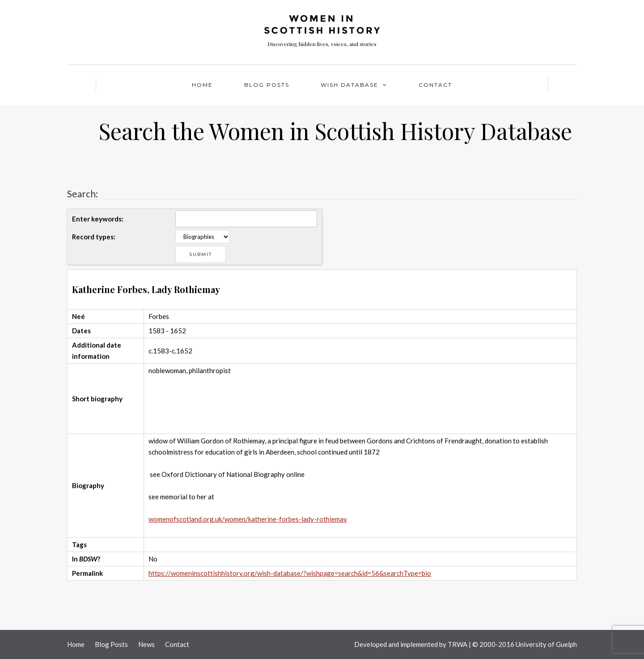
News (146, 644)
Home (202, 85)
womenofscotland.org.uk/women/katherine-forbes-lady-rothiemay (248, 519)
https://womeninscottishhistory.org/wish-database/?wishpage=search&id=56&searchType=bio (290, 573)
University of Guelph (546, 644)
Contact (435, 85)
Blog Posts (267, 85)
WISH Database (350, 85)
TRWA (458, 644)
